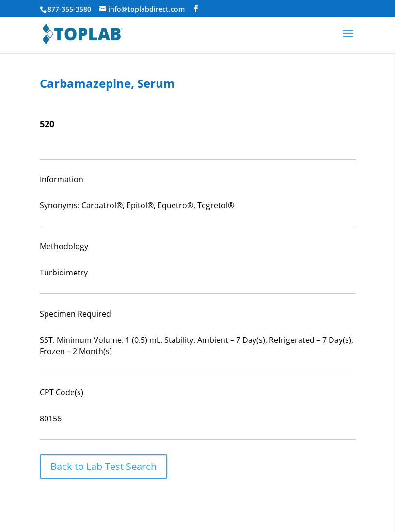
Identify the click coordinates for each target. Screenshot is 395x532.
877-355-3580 (69, 9)
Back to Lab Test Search (103, 466)
